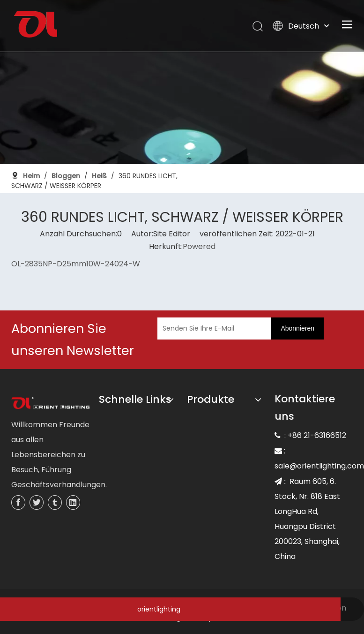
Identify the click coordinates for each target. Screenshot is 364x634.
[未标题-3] (51, 404)
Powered (199, 246)
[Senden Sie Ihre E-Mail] (212, 328)
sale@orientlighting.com (319, 466)
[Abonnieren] (297, 328)
